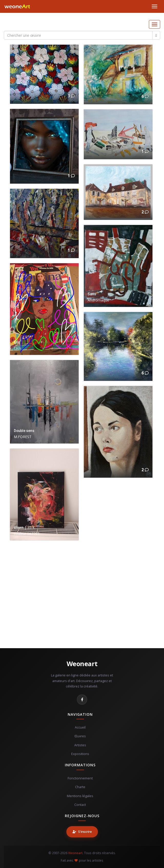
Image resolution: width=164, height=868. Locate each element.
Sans (92, 294)
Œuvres (80, 736)
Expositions (80, 754)
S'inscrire (82, 832)
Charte (80, 787)
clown (19, 527)
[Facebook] (82, 700)
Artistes (80, 745)
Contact (80, 805)
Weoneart (82, 664)
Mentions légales (80, 796)
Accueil (80, 727)
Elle (17, 342)
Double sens (24, 431)
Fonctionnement (80, 778)
